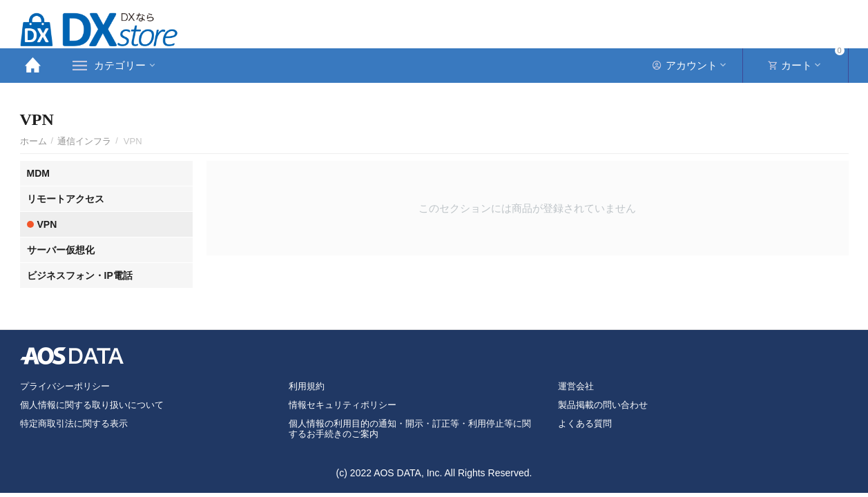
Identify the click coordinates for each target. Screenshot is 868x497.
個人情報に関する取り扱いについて (92, 405)
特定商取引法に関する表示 (74, 423)
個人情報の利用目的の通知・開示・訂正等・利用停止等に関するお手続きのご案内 (410, 429)
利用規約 (307, 386)
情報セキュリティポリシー (343, 405)
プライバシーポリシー (65, 386)
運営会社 (576, 386)
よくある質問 (585, 423)
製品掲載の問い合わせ (603, 405)
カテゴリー (120, 66)
